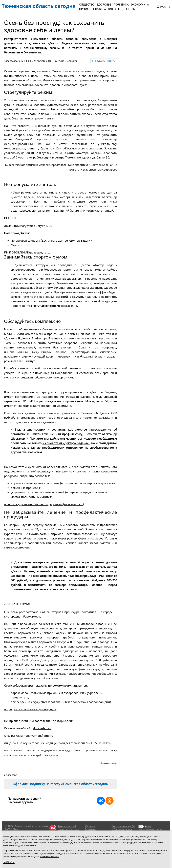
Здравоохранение (14, 61)
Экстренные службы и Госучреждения (123, 828)
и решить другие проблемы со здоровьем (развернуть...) (44, 504)
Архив (108, 9)
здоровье (12, 775)
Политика (121, 5)
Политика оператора (50, 857)
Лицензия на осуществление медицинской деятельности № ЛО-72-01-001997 (58, 743)
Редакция (90, 829)
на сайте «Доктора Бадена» (82, 153)
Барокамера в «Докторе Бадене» (43, 633)
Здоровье (104, 5)
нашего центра (22, 306)
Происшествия (90, 9)
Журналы (90, 826)
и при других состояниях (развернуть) (31, 709)
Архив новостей (67, 826)
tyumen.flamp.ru (42, 736)
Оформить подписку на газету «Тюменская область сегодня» (61, 784)
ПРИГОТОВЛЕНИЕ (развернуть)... (27, 252)
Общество (87, 5)
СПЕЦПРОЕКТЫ (125, 9)
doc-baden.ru (42, 728)
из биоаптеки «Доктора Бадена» (66, 443)
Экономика (140, 5)
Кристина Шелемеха (65, 61)
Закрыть (9, 862)
